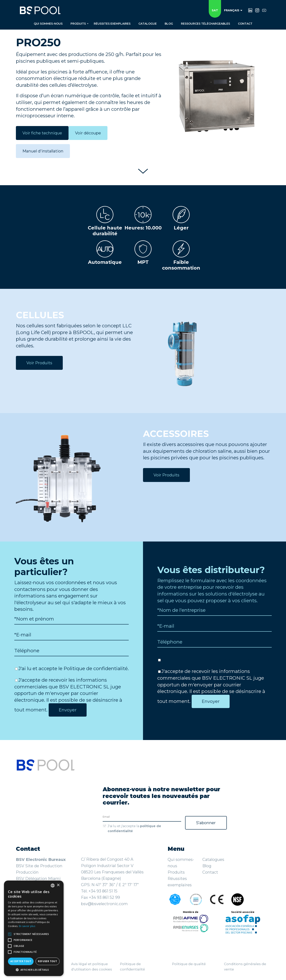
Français (233, 10)
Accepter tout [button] (21, 961)
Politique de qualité (189, 964)
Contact (210, 872)
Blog (207, 866)
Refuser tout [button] (47, 961)
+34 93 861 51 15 (103, 891)
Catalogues (213, 860)
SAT (215, 10)
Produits (176, 872)
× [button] (58, 885)
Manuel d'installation (43, 151)
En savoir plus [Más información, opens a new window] (27, 926)
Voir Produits (39, 363)
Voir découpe (88, 133)
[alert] (34, 928)
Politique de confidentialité (96, 668)
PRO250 (38, 42)
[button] (34, 970)
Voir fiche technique (42, 133)
